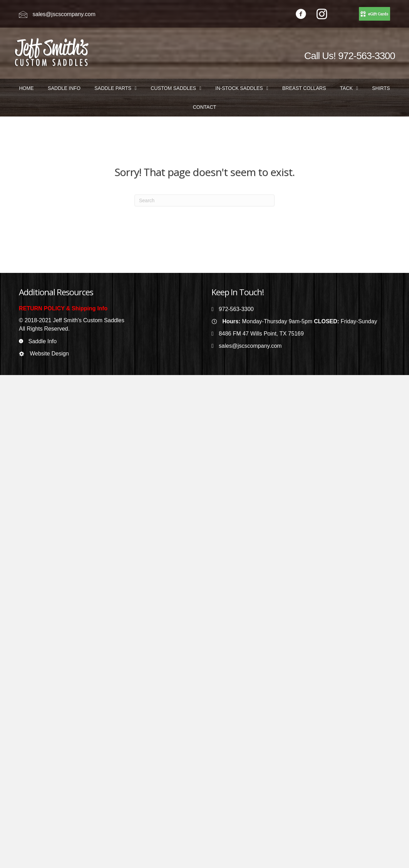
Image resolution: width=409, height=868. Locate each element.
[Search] (204, 200)
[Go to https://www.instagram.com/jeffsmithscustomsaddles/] (322, 15)
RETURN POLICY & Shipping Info (63, 308)
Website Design (49, 354)
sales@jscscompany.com (64, 14)
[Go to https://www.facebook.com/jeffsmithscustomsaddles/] (301, 15)
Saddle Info (43, 341)
